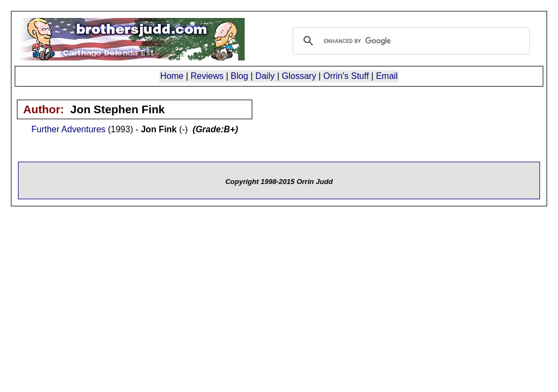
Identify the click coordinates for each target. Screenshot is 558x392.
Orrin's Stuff (346, 76)
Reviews (207, 76)
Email (387, 76)
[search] (410, 41)
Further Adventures (68, 129)
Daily (265, 76)
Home (172, 76)
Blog (239, 76)
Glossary (299, 76)
